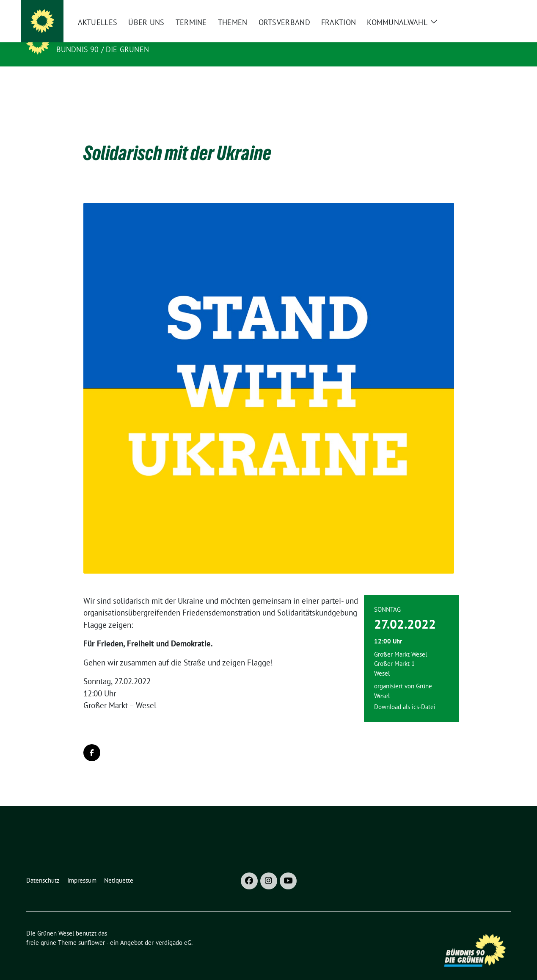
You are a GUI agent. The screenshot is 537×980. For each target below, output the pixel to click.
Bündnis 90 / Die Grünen (103, 49)
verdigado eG (173, 929)
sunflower (92, 929)
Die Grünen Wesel (96, 37)
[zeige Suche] (496, 10)
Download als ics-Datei (405, 694)
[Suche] (484, 10)
